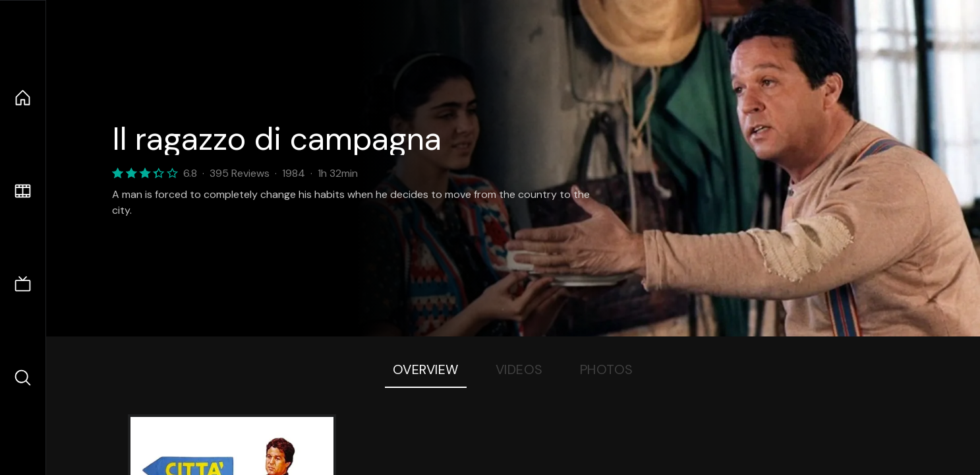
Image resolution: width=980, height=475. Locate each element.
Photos (607, 369)
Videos (519, 369)
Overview (426, 369)
